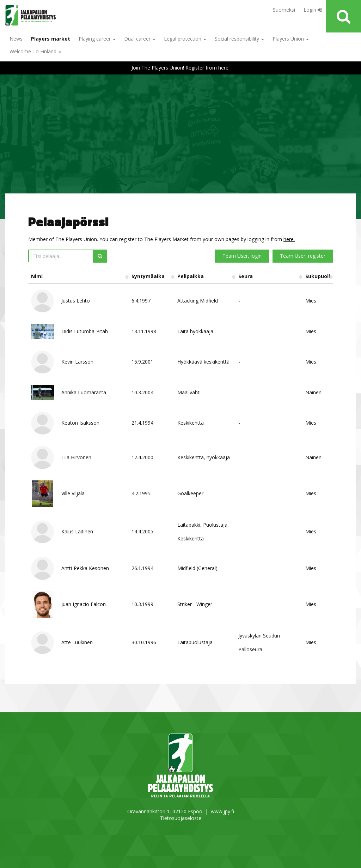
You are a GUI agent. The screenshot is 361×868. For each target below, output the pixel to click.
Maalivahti (189, 392)
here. (289, 239)
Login (313, 10)
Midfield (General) (197, 568)
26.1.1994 (142, 568)
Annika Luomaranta (84, 392)
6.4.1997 (141, 301)
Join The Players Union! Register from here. (180, 68)
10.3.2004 (142, 392)
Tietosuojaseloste (181, 818)
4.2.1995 (141, 493)
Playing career (97, 39)
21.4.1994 (142, 423)
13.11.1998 (144, 331)
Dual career (140, 39)
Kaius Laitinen (77, 531)
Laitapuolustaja (195, 642)
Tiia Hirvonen (76, 457)
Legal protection (185, 39)
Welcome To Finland (35, 51)
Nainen (313, 392)
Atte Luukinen (77, 642)
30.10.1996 (144, 642)
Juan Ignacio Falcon (84, 604)
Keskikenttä (191, 423)
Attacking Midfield (198, 301)
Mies (311, 301)
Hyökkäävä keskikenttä (203, 362)
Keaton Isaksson (80, 423)
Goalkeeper (190, 493)
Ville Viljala (73, 493)
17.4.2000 (142, 457)
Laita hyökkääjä (195, 331)
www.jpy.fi (222, 811)
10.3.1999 (142, 604)
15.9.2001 (142, 362)
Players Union (291, 39)
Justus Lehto (76, 301)
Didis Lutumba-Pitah (85, 331)
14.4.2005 (142, 531)
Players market (51, 39)
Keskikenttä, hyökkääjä (204, 457)
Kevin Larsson (77, 362)
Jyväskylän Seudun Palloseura (259, 642)
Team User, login (242, 256)
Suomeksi (284, 10)
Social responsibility (239, 39)
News (16, 39)
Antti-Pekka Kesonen (85, 568)
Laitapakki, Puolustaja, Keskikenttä (203, 532)
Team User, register (303, 256)
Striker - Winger (195, 604)
